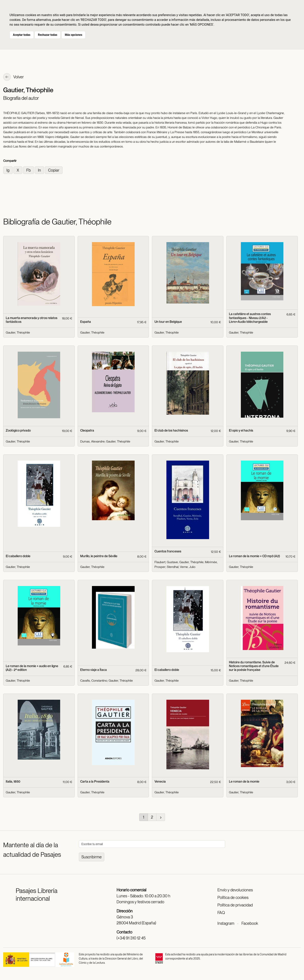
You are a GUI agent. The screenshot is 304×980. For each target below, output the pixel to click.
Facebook (250, 923)
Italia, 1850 (13, 782)
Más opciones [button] (73, 35)
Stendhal (173, 567)
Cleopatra (87, 430)
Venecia (160, 782)
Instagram (226, 923)
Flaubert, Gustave (166, 562)
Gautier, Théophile (18, 332)
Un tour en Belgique (168, 322)
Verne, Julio (188, 567)
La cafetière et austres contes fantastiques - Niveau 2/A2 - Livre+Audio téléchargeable (250, 318)
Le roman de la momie (244, 782)
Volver (14, 77)
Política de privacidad (235, 905)
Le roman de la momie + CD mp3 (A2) (254, 556)
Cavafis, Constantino (94, 681)
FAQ (221, 913)
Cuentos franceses (168, 551)
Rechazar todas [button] (48, 35)
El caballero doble (18, 556)
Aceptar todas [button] (22, 35)
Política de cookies (233, 898)
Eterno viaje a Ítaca (94, 670)
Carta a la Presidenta (95, 782)
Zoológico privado (18, 430)
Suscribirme (92, 857)
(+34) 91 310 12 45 (131, 938)
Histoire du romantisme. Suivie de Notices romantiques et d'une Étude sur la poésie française (254, 666)
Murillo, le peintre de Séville (99, 556)
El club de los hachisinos (171, 430)
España (86, 322)
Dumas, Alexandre (92, 441)
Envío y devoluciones (235, 890)
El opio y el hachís (241, 430)
